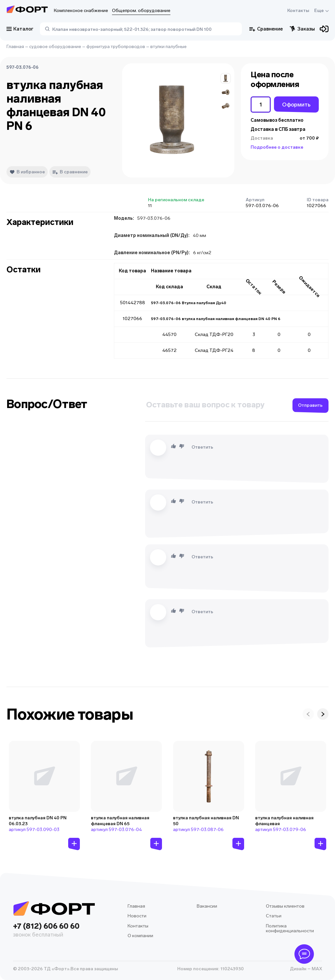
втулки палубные (168, 47)
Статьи (274, 916)
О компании (140, 936)
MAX (316, 969)
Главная (15, 47)
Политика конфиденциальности (290, 929)
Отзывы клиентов (285, 906)
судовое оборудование (55, 47)
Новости (137, 916)
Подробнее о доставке (277, 147)
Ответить (202, 447)
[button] (226, 78)
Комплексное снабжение (81, 11)
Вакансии (207, 906)
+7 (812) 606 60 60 (54, 930)
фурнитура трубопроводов (116, 47)
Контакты (298, 11)
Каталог (20, 29)
